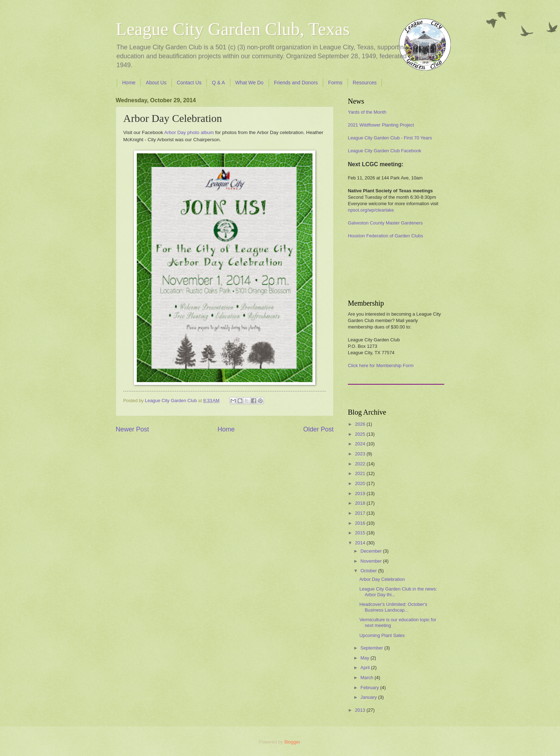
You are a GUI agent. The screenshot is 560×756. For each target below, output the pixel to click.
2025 (361, 434)
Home (129, 83)
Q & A (218, 83)
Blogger (292, 742)
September (372, 648)
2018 (361, 503)
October (369, 571)
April (366, 668)
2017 (361, 513)
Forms (335, 83)
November (372, 561)
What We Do (249, 83)
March (367, 678)
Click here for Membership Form (381, 365)
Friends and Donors (296, 83)
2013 (361, 710)
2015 (361, 533)
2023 (361, 454)
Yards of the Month (367, 112)
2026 (361, 424)
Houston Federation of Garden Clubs (385, 236)
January (369, 697)
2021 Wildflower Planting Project (381, 125)
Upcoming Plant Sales (382, 635)
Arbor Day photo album (189, 132)
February (370, 688)
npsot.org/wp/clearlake (371, 210)
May (365, 658)
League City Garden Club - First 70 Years (390, 138)
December (372, 551)
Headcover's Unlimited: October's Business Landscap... (393, 607)
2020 (361, 483)
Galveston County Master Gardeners (385, 223)
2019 (361, 493)
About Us (156, 83)
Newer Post (132, 429)
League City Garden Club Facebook (384, 151)
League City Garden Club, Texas (233, 29)
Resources (365, 83)
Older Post (318, 429)
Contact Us (189, 83)
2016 (361, 523)
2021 (361, 473)
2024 (361, 444)
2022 (361, 464)
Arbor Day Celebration (382, 579)
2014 (361, 543)
